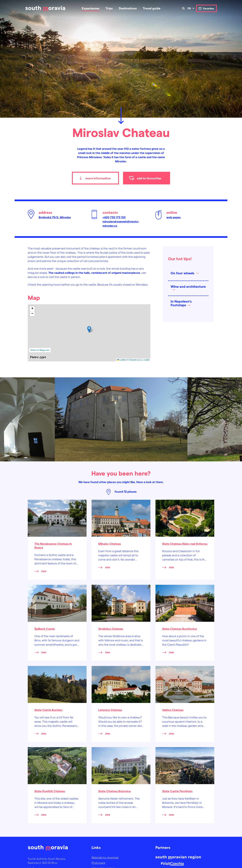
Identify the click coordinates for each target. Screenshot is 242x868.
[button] (89, 329)
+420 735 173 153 (114, 217)
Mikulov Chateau (110, 544)
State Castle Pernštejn (177, 791)
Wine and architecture (188, 286)
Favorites (208, 8)
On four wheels (182, 273)
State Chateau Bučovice (115, 791)
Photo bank (98, 863)
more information (98, 178)
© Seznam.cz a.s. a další (138, 360)
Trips (109, 8)
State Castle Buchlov (48, 710)
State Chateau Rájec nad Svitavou (185, 544)
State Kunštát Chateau (50, 791)
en (189, 8)
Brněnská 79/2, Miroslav (55, 217)
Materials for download (105, 857)
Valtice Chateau (173, 710)
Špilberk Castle (45, 629)
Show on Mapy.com (40, 350)
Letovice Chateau (110, 710)
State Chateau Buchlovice (180, 629)
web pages (174, 217)
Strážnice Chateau (111, 629)
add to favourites (149, 178)
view (44, 571)
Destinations (128, 8)
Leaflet (121, 360)
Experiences (91, 8)
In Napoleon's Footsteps (181, 303)
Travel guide (152, 8)
